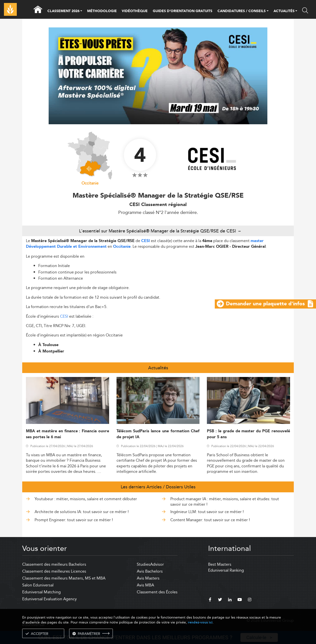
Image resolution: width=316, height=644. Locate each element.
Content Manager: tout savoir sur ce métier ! (210, 520)
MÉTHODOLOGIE (102, 11)
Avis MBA (145, 585)
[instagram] (250, 600)
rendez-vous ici (200, 622)
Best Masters (220, 564)
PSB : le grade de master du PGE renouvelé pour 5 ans (248, 434)
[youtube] (240, 600)
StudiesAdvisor (150, 564)
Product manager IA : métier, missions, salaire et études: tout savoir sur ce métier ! (225, 502)
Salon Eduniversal (38, 585)
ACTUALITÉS (284, 11)
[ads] (158, 123)
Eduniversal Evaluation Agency (49, 599)
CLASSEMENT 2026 (63, 11)
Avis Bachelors (150, 571)
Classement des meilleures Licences (54, 571)
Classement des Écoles (157, 592)
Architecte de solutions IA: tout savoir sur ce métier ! (82, 512)
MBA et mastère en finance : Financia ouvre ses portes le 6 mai (68, 434)
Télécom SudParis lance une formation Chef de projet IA (158, 434)
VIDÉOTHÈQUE (135, 11)
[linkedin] (230, 600)
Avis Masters (148, 578)
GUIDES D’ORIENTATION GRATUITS (183, 11)
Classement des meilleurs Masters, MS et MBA (64, 578)
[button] (81, 11)
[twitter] (220, 600)
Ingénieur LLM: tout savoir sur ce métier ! (207, 512)
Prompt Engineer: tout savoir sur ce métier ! (74, 520)
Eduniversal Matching (41, 592)
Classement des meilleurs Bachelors (54, 564)
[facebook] (210, 600)
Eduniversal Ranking (226, 570)
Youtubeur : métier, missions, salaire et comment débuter (86, 499)
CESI (146, 241)
